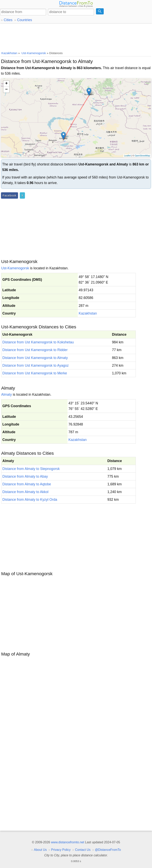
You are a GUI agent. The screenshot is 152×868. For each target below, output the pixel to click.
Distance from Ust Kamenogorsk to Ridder (35, 350)
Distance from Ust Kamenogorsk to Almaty (35, 358)
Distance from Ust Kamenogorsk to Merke (35, 373)
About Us (40, 850)
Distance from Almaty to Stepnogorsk (31, 469)
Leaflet (127, 156)
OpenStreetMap (142, 156)
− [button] (6, 90)
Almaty (7, 395)
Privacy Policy (61, 850)
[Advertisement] (76, 37)
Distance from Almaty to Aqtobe (27, 484)
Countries (24, 20)
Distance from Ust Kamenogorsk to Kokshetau (38, 342)
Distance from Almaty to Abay (25, 476)
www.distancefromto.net (67, 842)
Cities (8, 20)
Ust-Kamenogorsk (15, 268)
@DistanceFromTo (108, 850)
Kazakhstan (88, 313)
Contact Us (83, 850)
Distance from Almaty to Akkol (25, 492)
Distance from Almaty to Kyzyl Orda (30, 500)
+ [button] (6, 84)
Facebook (9, 195)
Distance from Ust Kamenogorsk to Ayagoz (36, 365)
